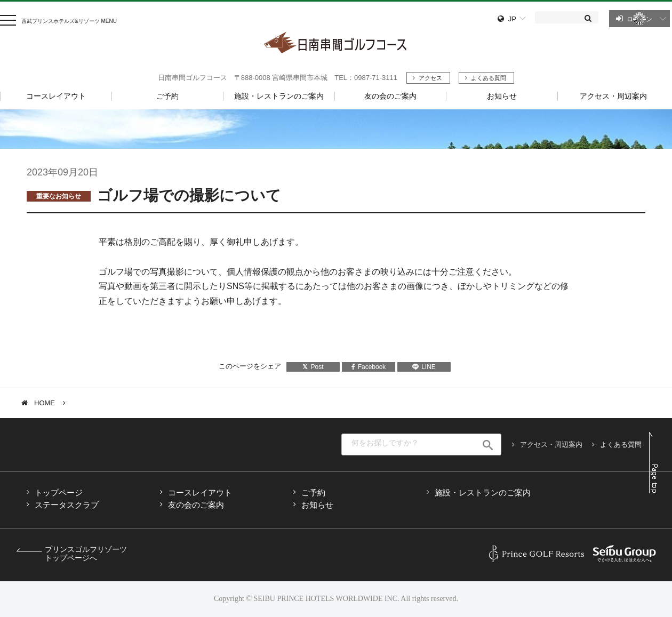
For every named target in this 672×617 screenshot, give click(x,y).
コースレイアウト (200, 492)
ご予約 (313, 492)
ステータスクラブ (67, 505)
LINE (424, 367)
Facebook (369, 367)
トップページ (59, 492)
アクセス (430, 78)
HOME (45, 403)
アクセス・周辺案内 (551, 444)
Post (313, 367)
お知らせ (317, 505)
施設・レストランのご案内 (483, 492)
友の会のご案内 (196, 505)
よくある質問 (489, 78)
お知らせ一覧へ (62, 128)
